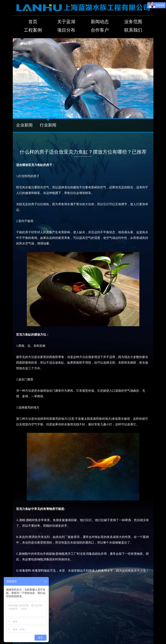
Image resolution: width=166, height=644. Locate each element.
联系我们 (133, 30)
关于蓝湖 (66, 22)
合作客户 (100, 30)
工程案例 (33, 30)
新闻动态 (100, 22)
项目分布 (66, 30)
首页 (33, 22)
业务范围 (133, 22)
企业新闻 (24, 125)
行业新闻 (48, 125)
